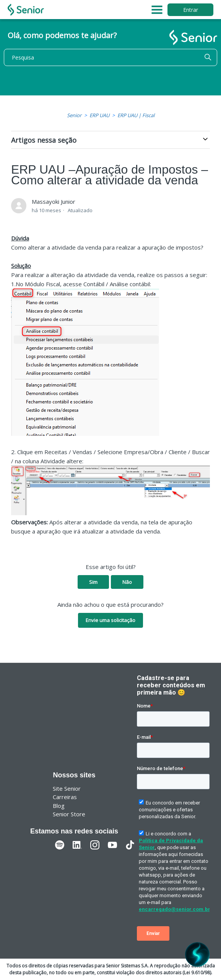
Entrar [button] (191, 10)
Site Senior (67, 788)
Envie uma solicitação (110, 620)
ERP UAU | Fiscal (136, 115)
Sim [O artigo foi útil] (93, 582)
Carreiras (65, 797)
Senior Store (69, 814)
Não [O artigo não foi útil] (127, 582)
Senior (74, 115)
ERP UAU (99, 115)
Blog (59, 806)
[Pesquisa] (110, 57)
